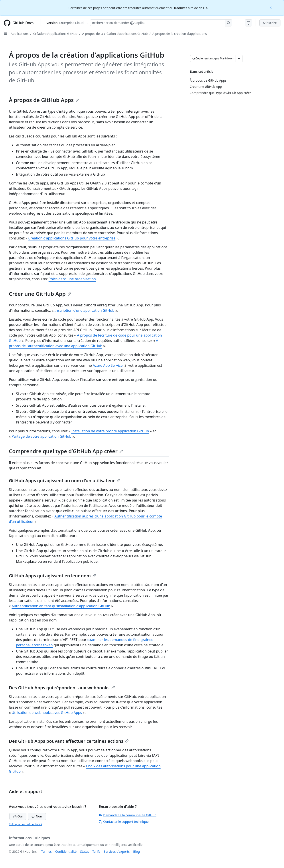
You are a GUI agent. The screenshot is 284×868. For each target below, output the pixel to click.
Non (37, 816)
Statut (84, 851)
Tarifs (96, 851)
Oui (18, 816)
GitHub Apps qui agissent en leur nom (52, 576)
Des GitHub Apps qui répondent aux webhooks (62, 688)
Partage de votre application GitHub (41, 436)
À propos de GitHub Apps (44, 100)
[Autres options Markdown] (239, 59)
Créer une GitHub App (40, 294)
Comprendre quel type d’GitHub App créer (66, 451)
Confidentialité (66, 851)
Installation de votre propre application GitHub (110, 431)
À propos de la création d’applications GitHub (115, 34)
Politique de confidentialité (26, 824)
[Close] (271, 7)
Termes (46, 851)
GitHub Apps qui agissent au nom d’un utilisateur (64, 481)
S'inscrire (270, 23)
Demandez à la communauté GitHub (127, 815)
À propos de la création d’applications (180, 34)
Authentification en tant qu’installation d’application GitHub (61, 606)
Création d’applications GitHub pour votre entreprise (72, 238)
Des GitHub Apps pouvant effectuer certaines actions (69, 741)
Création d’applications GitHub (55, 34)
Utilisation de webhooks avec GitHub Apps (47, 713)
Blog (136, 851)
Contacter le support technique (124, 822)
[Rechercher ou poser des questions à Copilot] (161, 23)
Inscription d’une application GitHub (85, 310)
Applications (20, 34)
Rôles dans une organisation (72, 279)
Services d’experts (117, 851)
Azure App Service (108, 365)
